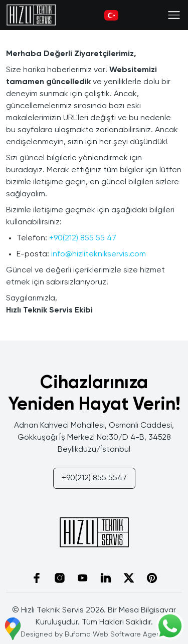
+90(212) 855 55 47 (83, 238)
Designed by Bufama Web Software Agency (94, 634)
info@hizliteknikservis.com (99, 254)
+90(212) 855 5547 (94, 478)
